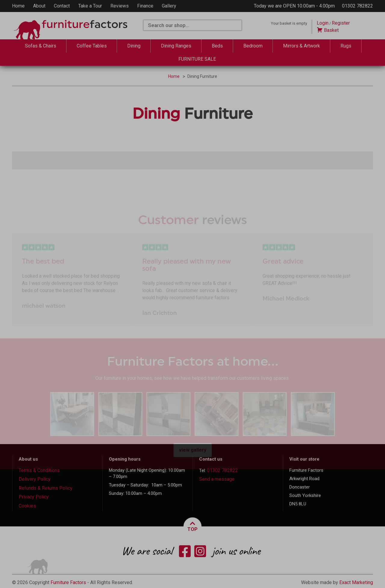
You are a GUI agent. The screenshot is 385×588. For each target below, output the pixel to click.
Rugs (346, 46)
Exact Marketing (356, 582)
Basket (328, 30)
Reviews (120, 6)
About (39, 6)
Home (18, 6)
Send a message (217, 479)
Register (341, 23)
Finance (145, 6)
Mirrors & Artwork (302, 46)
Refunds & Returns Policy (46, 488)
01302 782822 (357, 6)
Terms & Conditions (39, 470)
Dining (134, 46)
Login (323, 23)
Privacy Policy (34, 497)
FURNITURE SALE (197, 59)
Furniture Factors (68, 582)
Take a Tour (90, 6)
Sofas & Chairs (41, 46)
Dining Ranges (176, 46)
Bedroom (253, 46)
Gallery (169, 6)
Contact (62, 6)
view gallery (193, 450)
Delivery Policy (35, 479)
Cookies (27, 506)
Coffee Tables (92, 46)
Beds (217, 46)
